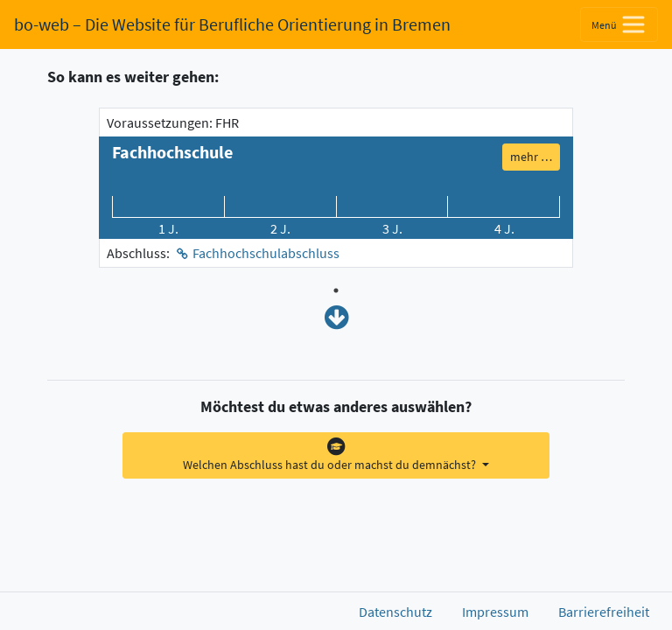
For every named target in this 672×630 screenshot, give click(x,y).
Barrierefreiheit (604, 612)
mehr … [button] (531, 157)
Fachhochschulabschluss (266, 253)
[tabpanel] (336, 188)
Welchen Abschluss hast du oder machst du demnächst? (331, 455)
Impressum (495, 612)
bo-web (232, 24)
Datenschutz (395, 612)
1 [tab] (336, 290)
